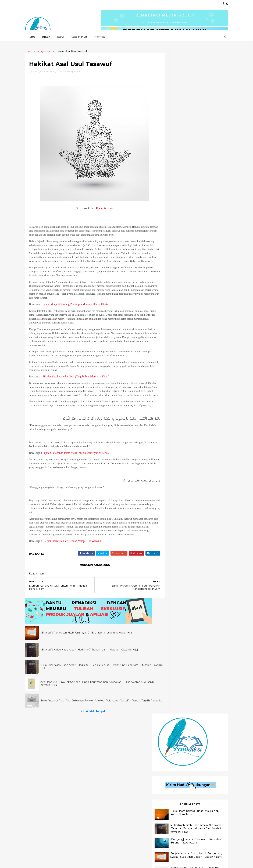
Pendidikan (172, 778)
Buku (60, 37)
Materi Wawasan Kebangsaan (183, 826)
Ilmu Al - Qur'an (41, 761)
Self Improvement (176, 784)
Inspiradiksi (105, 784)
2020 (44, 863)
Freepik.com (104, 209)
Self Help (171, 796)
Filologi (170, 814)
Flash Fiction (106, 772)
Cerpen (103, 755)
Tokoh (169, 802)
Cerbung (104, 790)
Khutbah (170, 755)
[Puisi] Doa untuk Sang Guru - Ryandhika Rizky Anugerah (202, 205)
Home (31, 37)
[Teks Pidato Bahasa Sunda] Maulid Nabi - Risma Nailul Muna (203, 145)
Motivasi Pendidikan (177, 808)
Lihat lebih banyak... (94, 728)
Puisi (101, 749)
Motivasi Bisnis (174, 832)
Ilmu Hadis (38, 767)
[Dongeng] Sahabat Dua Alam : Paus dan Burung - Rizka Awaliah (203, 178)
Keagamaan (77, 72)
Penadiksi (68, 863)
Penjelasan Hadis (42, 749)
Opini (168, 749)
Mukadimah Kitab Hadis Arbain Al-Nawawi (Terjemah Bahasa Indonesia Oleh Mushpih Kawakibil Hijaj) (202, 163)
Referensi (171, 790)
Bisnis (168, 772)
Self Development (176, 767)
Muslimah (171, 843)
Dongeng (104, 778)
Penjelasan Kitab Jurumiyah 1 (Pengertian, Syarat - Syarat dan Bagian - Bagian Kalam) (203, 192)
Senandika (104, 767)
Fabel (102, 796)
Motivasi (170, 820)
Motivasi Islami (174, 761)
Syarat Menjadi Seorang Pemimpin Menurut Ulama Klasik (79, 308)
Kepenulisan (173, 849)
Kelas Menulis (79, 37)
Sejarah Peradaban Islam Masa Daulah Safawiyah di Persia (79, 465)
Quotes (103, 761)
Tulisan (46, 37)
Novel (102, 802)
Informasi (99, 37)
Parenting (171, 837)
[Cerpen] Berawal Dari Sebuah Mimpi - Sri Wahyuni (75, 557)
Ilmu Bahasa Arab (42, 755)
